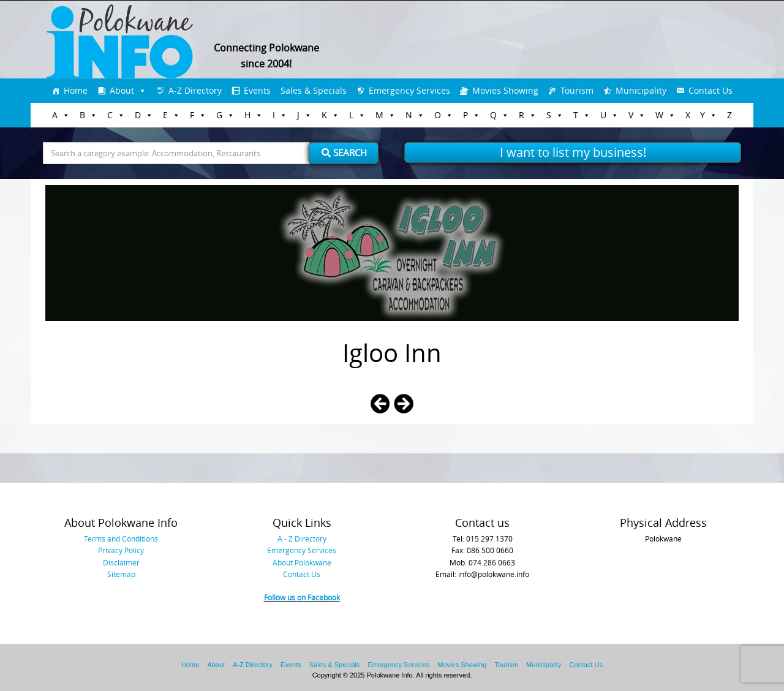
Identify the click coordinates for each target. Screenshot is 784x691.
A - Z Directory (302, 538)
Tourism (577, 90)
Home (76, 90)
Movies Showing (505, 90)
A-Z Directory (195, 90)
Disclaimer (121, 562)
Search (344, 153)
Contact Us (710, 90)
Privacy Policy (121, 550)
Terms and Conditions (121, 538)
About (122, 90)
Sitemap (121, 574)
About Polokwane (302, 562)
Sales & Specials (314, 90)
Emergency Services (409, 90)
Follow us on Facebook (302, 597)
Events (257, 90)
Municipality (641, 90)
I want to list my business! (573, 152)
